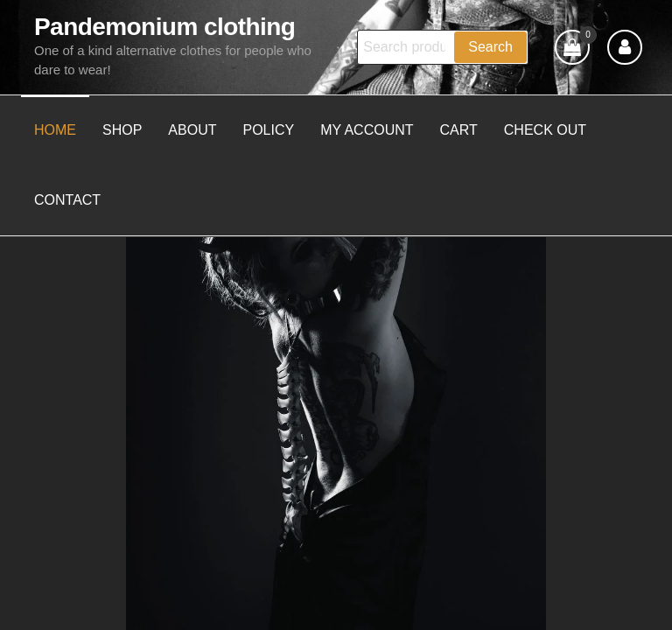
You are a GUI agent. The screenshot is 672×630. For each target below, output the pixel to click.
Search (490, 47)
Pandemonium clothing (164, 27)
